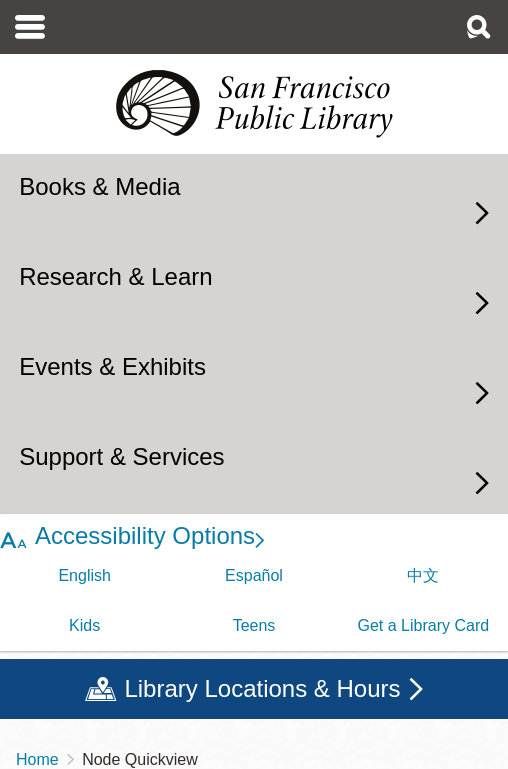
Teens (254, 625)
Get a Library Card (424, 625)
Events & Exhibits (112, 366)
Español (254, 575)
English (84, 575)
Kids (84, 625)
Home (37, 759)
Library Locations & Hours (262, 688)
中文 (423, 575)
